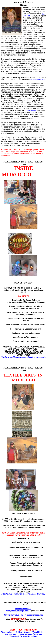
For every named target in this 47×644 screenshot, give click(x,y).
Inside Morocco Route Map (31, 634)
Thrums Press (30, 110)
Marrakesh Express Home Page (24, 636)
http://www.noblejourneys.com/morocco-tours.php (23, 594)
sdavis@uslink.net (23, 609)
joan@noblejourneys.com (17, 611)
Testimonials (7, 632)
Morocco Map (11, 634)
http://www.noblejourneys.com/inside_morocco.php (23, 357)
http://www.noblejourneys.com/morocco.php (24, 615)
